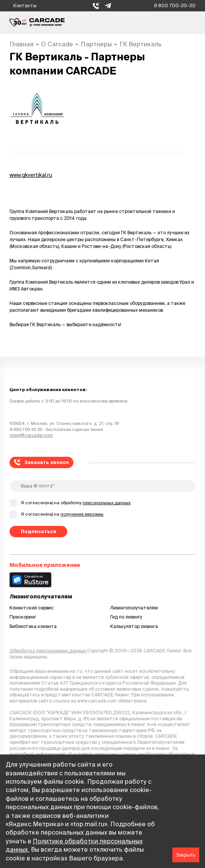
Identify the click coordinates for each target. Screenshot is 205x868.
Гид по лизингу (126, 617)
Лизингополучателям (134, 608)
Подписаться (39, 531)
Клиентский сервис (32, 608)
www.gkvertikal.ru (31, 175)
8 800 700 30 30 (26, 429)
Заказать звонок (42, 462)
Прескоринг (23, 617)
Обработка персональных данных (48, 651)
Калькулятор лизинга (134, 626)
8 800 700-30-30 (175, 6)
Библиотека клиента (33, 626)
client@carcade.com (31, 435)
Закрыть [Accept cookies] (186, 855)
